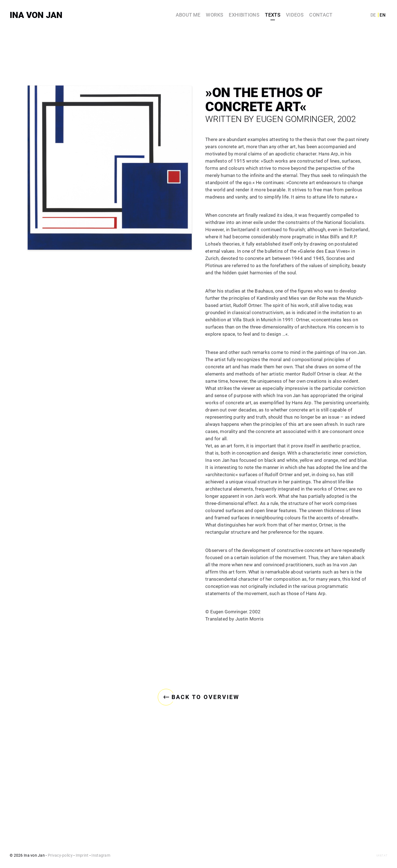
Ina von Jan (36, 15)
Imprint (82, 855)
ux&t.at (382, 855)
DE (373, 15)
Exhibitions (244, 15)
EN (382, 15)
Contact (321, 15)
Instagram (101, 855)
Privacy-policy (60, 855)
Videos (295, 15)
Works (215, 15)
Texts (273, 15)
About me (188, 15)
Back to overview (198, 834)
